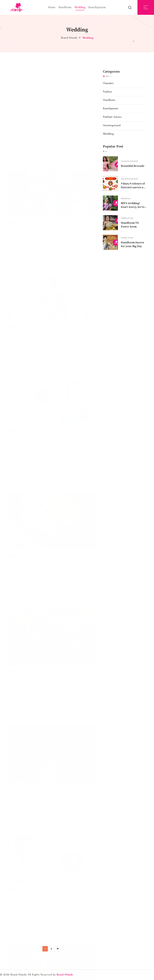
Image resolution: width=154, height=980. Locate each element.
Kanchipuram (97, 7)
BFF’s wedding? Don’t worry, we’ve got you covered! (133, 207)
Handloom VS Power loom (130, 225)
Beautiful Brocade (133, 166)
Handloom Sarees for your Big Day (132, 244)
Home (52, 7)
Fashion (107, 92)
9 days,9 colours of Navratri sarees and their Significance (134, 187)
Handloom (65, 7)
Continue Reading (19, 180)
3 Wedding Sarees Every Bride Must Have (51, 904)
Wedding (80, 7)
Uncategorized (112, 126)
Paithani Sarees (112, 117)
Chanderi (108, 83)
